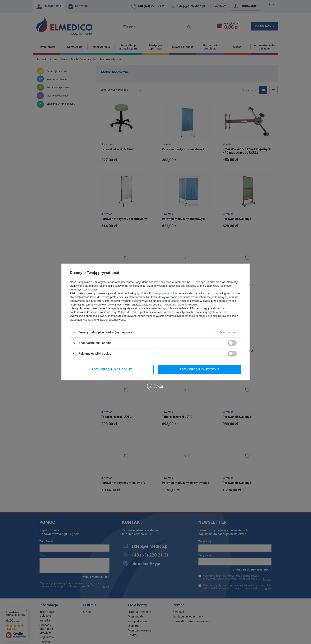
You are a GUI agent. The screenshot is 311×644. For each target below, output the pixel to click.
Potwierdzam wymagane (112, 369)
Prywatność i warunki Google (179, 305)
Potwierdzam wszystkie (200, 369)
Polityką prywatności (161, 293)
